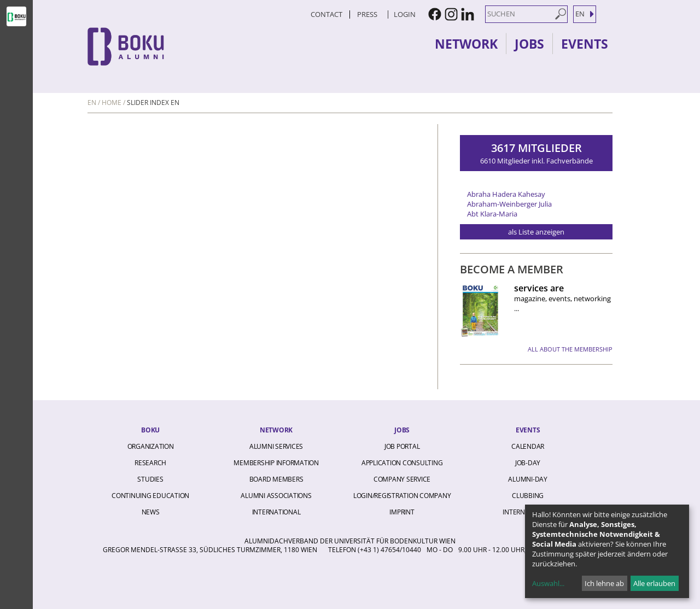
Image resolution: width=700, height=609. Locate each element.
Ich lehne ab (604, 583)
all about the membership (570, 349)
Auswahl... (548, 583)
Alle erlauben (654, 583)
